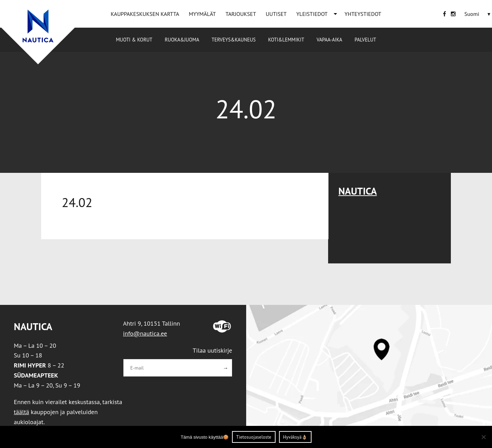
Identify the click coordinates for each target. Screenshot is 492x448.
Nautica (358, 191)
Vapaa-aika (329, 40)
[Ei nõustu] (483, 437)
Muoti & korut (134, 40)
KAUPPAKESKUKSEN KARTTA (145, 14)
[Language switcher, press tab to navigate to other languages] (472, 14)
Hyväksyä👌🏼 (295, 437)
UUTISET (276, 14)
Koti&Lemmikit (286, 40)
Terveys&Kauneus (234, 40)
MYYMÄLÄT (202, 14)
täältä (21, 412)
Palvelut (365, 40)
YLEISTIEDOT (312, 14)
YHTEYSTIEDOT (363, 14)
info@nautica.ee (145, 333)
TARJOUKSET (241, 14)
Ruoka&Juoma (182, 40)
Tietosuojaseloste (254, 437)
